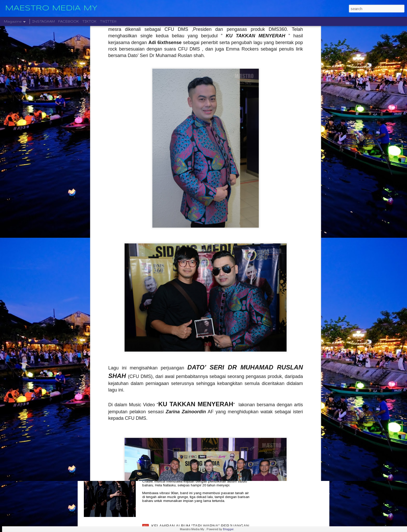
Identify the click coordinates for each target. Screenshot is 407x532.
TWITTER (108, 21)
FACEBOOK (69, 21)
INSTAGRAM (43, 21)
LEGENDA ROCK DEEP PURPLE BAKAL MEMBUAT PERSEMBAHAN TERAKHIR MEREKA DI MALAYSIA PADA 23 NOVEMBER (201, 413)
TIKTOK (89, 21)
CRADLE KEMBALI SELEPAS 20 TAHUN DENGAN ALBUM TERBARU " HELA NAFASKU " (199, 470)
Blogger (228, 529)
